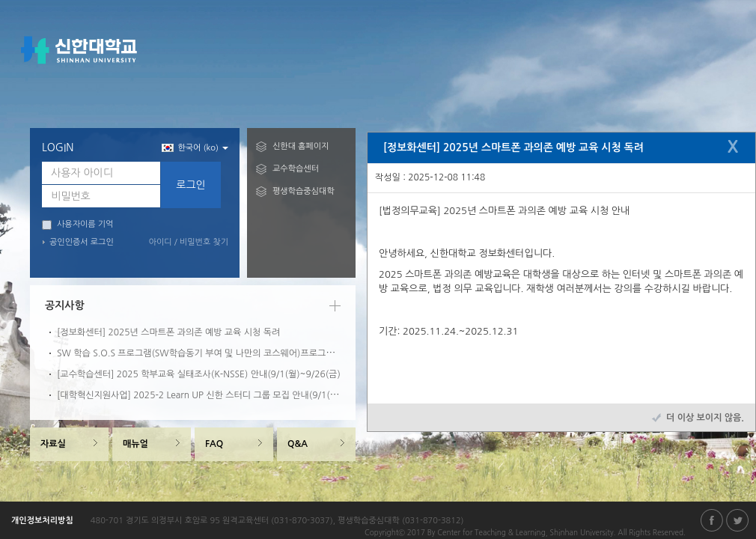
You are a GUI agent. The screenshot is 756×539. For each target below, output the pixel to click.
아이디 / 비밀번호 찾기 (189, 242)
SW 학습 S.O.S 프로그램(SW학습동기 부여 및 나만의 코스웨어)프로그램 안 (201, 353)
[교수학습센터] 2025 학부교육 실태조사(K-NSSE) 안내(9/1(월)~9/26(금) (199, 374)
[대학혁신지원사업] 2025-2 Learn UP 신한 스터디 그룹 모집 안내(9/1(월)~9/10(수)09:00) (233, 395)
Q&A (298, 444)
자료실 (53, 444)
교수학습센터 (296, 169)
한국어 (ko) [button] (195, 148)
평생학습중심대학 (304, 191)
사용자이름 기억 (77, 225)
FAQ (214, 444)
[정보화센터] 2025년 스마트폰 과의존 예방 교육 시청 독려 (168, 332)
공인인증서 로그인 (82, 242)
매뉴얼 (135, 444)
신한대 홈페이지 (301, 146)
